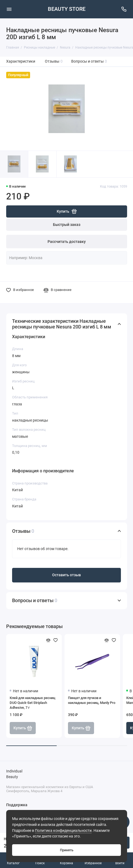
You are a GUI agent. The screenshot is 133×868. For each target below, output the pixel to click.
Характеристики (21, 61)
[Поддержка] (124, 9)
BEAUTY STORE (67, 9)
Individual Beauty (14, 774)
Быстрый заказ (67, 225)
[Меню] (9, 9)
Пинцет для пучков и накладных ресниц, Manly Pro (92, 700)
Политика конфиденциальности (63, 831)
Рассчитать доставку (67, 242)
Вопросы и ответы (89, 61)
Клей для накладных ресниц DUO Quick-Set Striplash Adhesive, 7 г (33, 703)
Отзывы (54, 61)
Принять (67, 850)
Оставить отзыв (66, 575)
